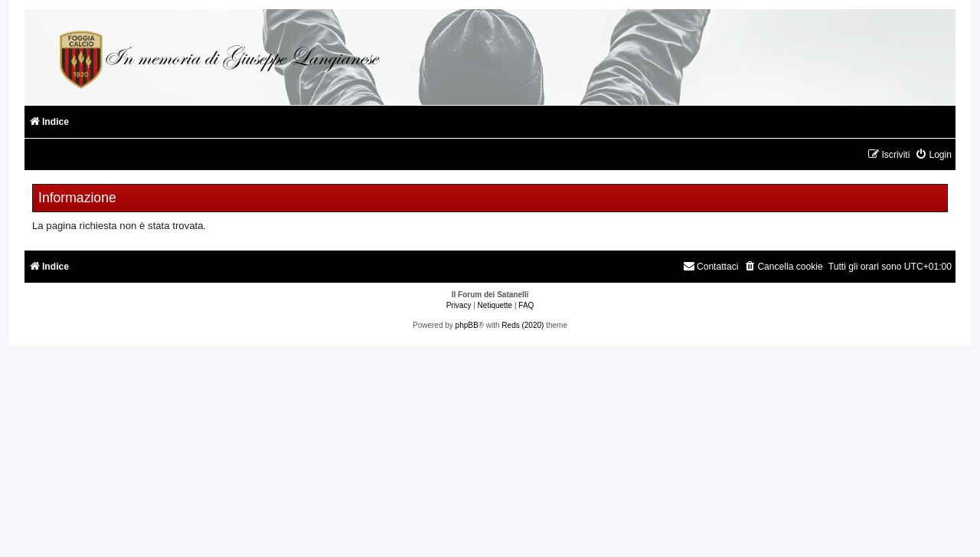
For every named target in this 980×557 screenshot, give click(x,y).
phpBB (467, 325)
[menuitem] (933, 155)
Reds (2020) (523, 325)
